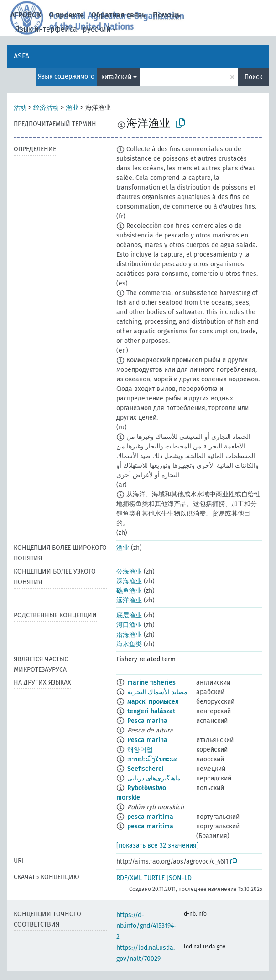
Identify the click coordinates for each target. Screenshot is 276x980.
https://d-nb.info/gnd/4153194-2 (146, 926)
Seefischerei (146, 769)
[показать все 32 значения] (158, 846)
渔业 (72, 108)
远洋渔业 (129, 600)
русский (97, 29)
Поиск (253, 77)
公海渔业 (129, 572)
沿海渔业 (129, 635)
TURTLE (154, 878)
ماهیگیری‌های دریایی (154, 778)
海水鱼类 (129, 644)
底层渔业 (129, 615)
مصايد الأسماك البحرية (157, 692)
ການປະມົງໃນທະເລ (152, 759)
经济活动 (46, 108)
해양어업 (140, 750)
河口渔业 (129, 625)
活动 (20, 108)
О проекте (66, 15)
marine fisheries (151, 682)
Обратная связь (118, 15)
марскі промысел (153, 702)
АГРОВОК (26, 15)
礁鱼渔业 (129, 591)
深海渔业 (129, 581)
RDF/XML (129, 878)
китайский (116, 77)
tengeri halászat (151, 711)
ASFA (21, 56)
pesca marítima (150, 817)
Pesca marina (147, 721)
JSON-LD (179, 878)
